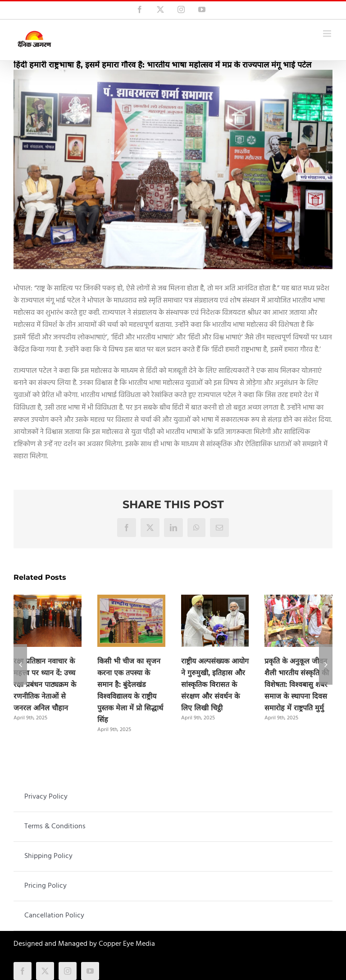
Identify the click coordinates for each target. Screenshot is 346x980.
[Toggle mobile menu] (328, 34)
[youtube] (90, 971)
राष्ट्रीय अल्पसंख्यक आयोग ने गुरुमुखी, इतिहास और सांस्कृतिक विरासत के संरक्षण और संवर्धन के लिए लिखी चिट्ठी (215, 684)
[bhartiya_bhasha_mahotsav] (173, 169)
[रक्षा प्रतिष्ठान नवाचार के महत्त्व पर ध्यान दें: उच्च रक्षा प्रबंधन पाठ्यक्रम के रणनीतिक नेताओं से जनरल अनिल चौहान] (48, 601)
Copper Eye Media (127, 944)
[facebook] (23, 971)
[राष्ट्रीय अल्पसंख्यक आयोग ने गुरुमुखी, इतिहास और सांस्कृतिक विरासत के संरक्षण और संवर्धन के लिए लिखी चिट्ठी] (215, 601)
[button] (20, 664)
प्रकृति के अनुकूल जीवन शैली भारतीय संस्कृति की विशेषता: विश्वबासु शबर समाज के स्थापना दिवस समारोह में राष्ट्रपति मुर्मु (297, 684)
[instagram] (68, 971)
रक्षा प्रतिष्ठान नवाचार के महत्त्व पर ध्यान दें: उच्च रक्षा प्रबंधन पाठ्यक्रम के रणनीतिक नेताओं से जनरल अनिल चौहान (45, 684)
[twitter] (45, 971)
